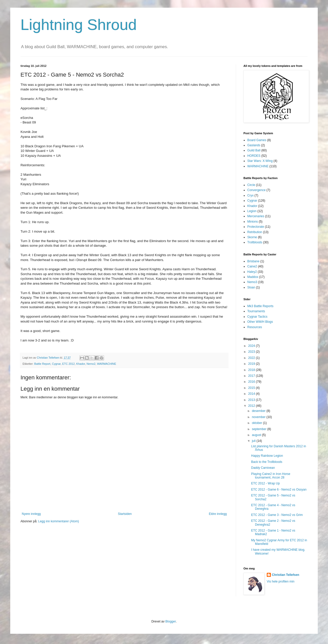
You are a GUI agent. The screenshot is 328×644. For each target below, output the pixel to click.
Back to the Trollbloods (267, 462)
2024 (252, 346)
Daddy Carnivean (263, 468)
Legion (252, 211)
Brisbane (253, 261)
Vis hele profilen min (281, 581)
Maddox (253, 277)
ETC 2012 (69, 364)
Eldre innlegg (218, 514)
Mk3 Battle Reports (260, 306)
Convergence (256, 190)
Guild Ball (254, 150)
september (260, 429)
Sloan (251, 287)
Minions (253, 222)
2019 (252, 364)
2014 (252, 394)
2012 (252, 406)
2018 (252, 370)
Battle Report (42, 364)
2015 (252, 388)
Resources (255, 327)
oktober (257, 423)
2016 (252, 382)
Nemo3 (252, 282)
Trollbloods (255, 242)
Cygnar (56, 364)
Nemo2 (91, 364)
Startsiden (125, 514)
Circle (251, 185)
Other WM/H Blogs (260, 322)
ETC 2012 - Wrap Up (265, 483)
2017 (252, 376)
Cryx (250, 195)
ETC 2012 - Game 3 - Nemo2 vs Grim (277, 515)
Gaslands (254, 145)
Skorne (252, 237)
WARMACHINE (107, 364)
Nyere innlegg (31, 514)
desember (259, 411)
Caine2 (252, 266)
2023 (252, 352)
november (259, 417)
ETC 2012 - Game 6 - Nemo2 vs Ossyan (279, 490)
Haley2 (252, 272)
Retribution (255, 232)
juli (254, 441)
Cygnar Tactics (257, 317)
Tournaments (256, 311)
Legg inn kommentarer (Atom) (59, 521)
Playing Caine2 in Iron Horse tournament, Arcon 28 (271, 476)
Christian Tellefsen (285, 575)
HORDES (254, 156)
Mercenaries (256, 216)
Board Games (257, 140)
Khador (80, 364)
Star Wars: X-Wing (260, 161)
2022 (252, 358)
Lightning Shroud (79, 25)
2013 (252, 400)
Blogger (171, 621)
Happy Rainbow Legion (267, 456)
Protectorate (256, 227)
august (257, 435)
